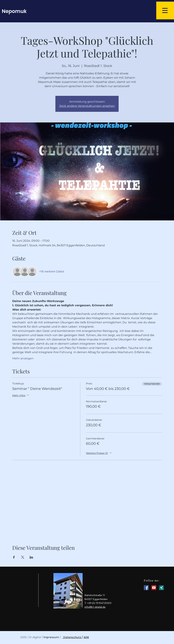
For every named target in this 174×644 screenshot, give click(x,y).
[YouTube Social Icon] (154, 588)
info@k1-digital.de (95, 607)
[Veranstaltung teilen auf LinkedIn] (31, 557)
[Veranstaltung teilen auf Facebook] (14, 557)
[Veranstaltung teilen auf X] (23, 557)
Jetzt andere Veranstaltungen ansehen (87, 106)
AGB (86, 637)
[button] (165, 10)
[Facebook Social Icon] (146, 588)
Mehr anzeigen (23, 358)
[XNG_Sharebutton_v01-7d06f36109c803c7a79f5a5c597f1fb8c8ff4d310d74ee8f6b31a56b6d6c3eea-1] (161, 588)
